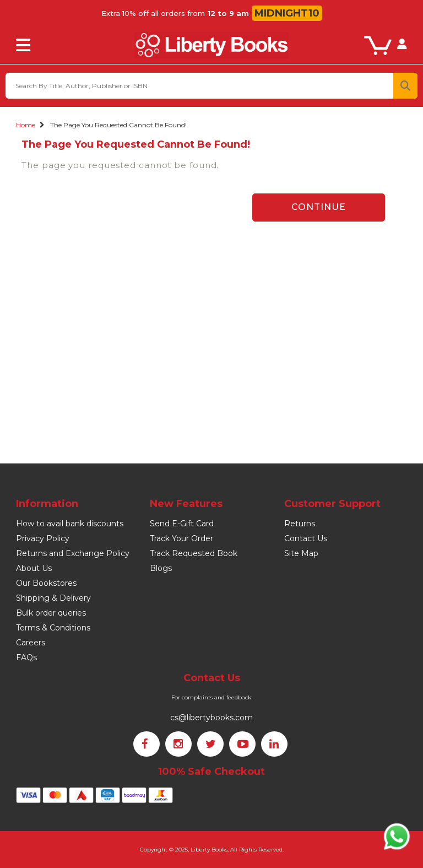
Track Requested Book (194, 553)
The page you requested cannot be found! (118, 125)
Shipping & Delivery (53, 598)
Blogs (161, 568)
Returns (300, 524)
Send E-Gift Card (182, 524)
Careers (31, 643)
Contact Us (306, 538)
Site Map (301, 553)
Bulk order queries (51, 613)
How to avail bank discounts (70, 524)
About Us (34, 568)
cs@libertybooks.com (211, 718)
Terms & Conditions (53, 628)
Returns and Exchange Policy (73, 553)
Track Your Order (181, 538)
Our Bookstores (46, 583)
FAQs (26, 657)
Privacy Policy (43, 538)
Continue (319, 207)
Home (26, 125)
